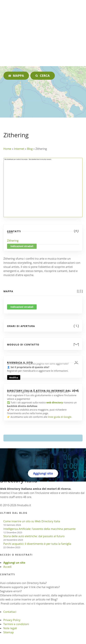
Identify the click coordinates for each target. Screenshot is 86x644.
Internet (19, 149)
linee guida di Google (60, 417)
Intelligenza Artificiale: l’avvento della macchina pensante (39, 529)
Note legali (10, 628)
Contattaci (10, 612)
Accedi (7, 567)
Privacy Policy (12, 620)
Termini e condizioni (16, 624)
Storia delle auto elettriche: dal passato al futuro (34, 536)
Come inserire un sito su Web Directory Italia (32, 521)
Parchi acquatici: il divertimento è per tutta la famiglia (37, 544)
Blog (30, 149)
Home (7, 149)
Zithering (13, 241)
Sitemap (8, 632)
